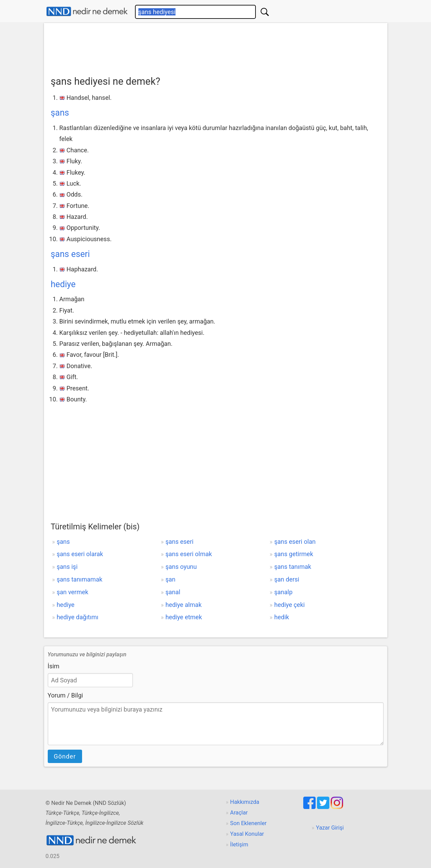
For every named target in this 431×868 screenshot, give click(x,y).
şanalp (283, 592)
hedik (282, 617)
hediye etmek (184, 617)
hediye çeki (290, 605)
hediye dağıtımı (78, 617)
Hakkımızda (245, 802)
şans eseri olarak (80, 554)
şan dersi (287, 579)
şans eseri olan (295, 542)
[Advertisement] (216, 47)
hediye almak (184, 605)
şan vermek (72, 592)
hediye (63, 284)
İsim (54, 666)
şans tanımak (293, 567)
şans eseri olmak (189, 554)
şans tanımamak (80, 579)
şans (60, 113)
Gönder (65, 756)
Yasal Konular (247, 834)
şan (171, 579)
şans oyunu (181, 567)
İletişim (239, 844)
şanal (173, 592)
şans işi (67, 567)
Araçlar (239, 813)
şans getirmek (294, 554)
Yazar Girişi (330, 828)
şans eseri (70, 254)
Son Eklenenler (248, 823)
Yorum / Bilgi (65, 695)
